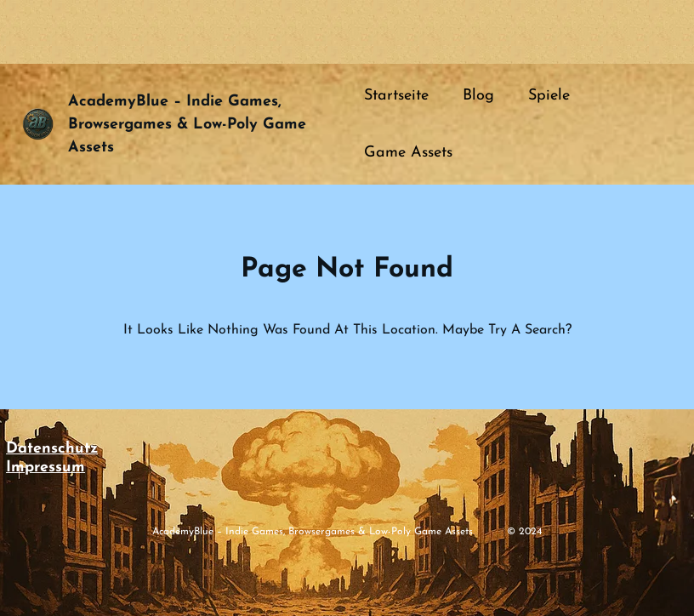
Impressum (46, 468)
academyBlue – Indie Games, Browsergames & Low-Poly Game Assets (187, 125)
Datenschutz (52, 449)
